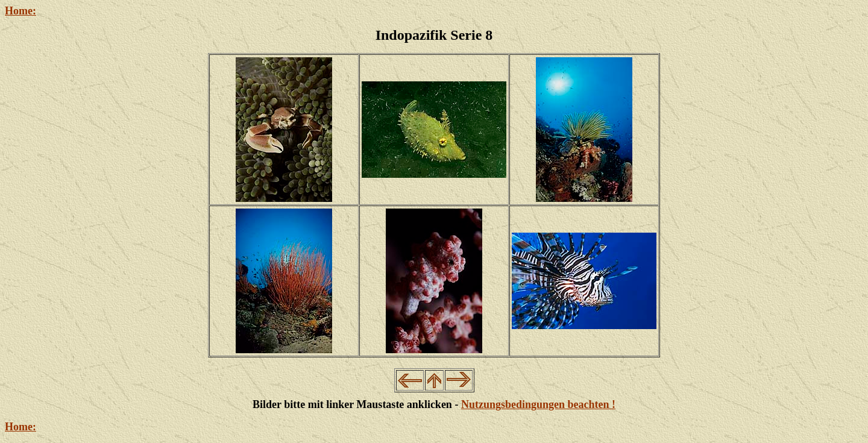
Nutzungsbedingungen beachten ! (538, 404)
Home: (20, 11)
